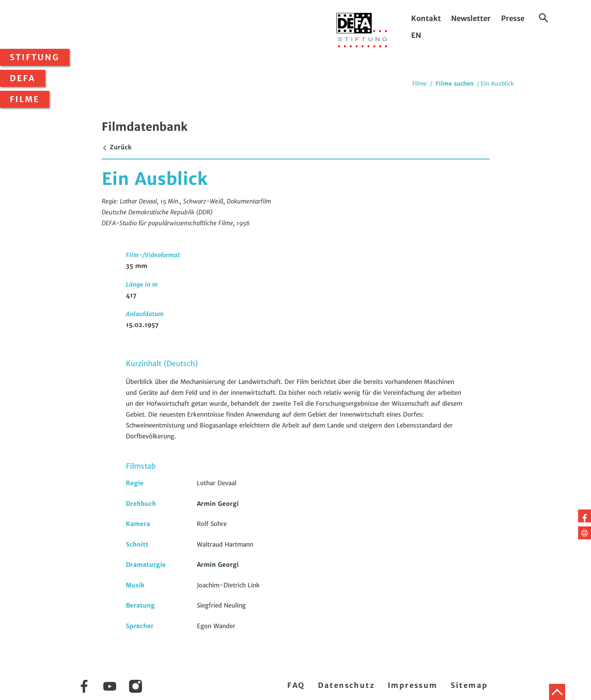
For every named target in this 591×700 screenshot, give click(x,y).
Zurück (117, 147)
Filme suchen (455, 84)
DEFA (23, 78)
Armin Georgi (218, 504)
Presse (513, 18)
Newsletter (471, 18)
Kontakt (426, 18)
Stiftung (35, 57)
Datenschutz (346, 685)
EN (416, 35)
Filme (25, 99)
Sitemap (469, 685)
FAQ (296, 685)
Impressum (413, 685)
